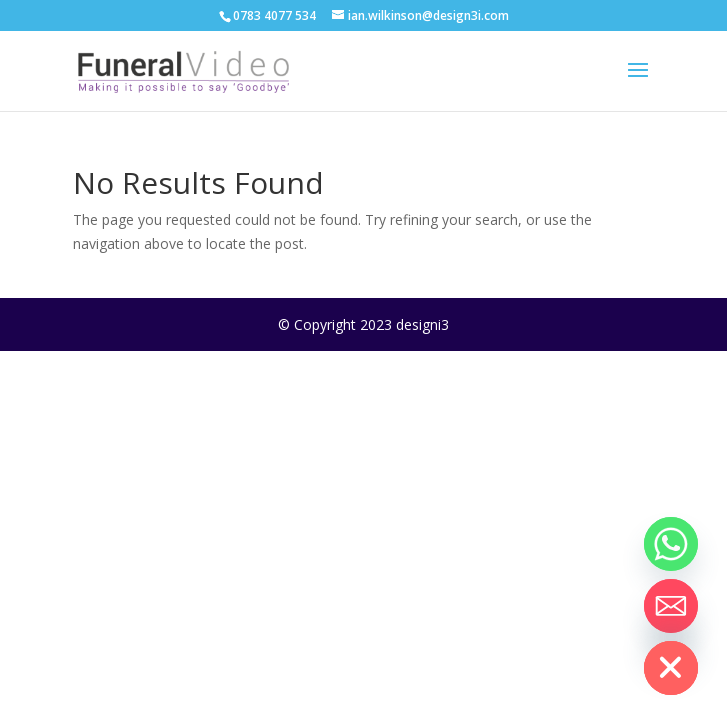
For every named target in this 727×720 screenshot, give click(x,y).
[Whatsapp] (671, 544)
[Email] (671, 606)
